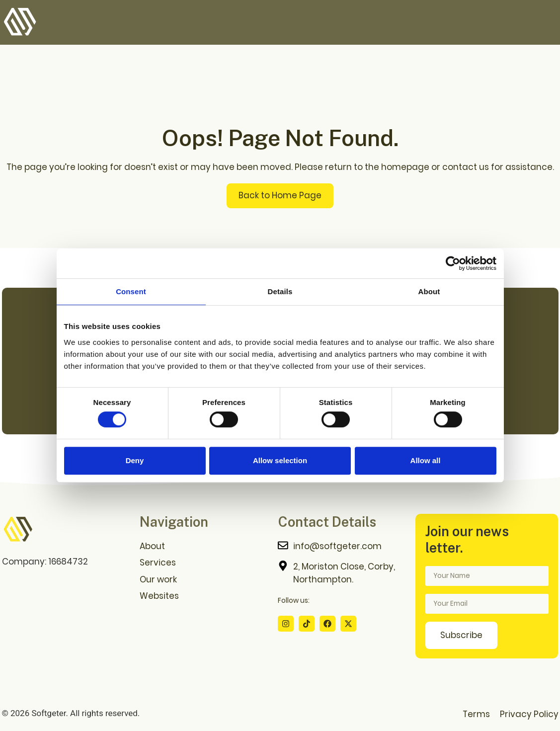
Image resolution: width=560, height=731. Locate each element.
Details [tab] (280, 291)
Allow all (426, 460)
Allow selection (280, 460)
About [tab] (429, 291)
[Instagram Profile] (286, 624)
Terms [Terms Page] (476, 714)
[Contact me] (342, 546)
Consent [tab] (131, 291)
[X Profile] (348, 624)
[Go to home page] (18, 530)
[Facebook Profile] (327, 624)
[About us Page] (204, 546)
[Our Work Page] (204, 580)
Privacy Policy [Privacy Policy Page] (529, 714)
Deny (135, 460)
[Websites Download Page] (204, 596)
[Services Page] (204, 563)
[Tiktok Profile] (307, 624)
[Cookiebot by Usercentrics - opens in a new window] (453, 263)
